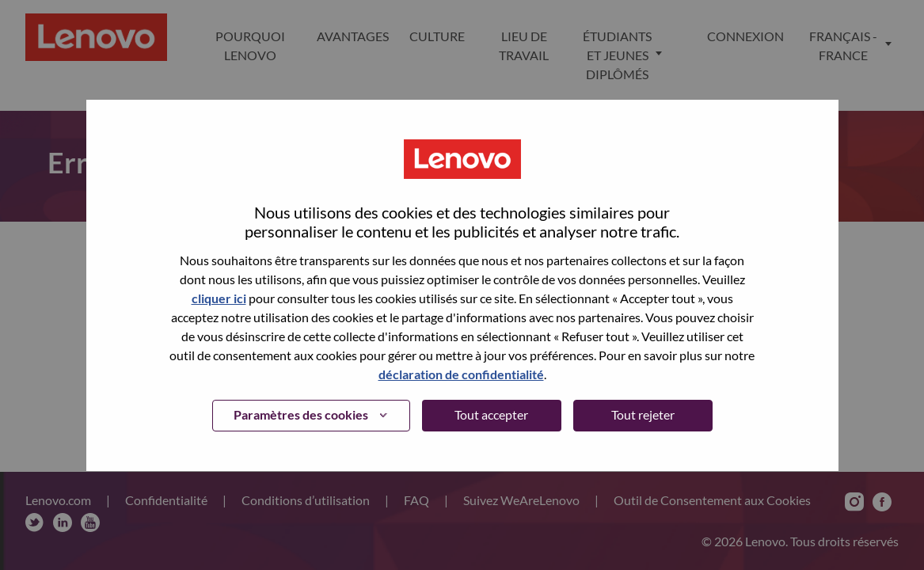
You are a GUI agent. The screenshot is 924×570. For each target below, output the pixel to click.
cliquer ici (219, 298)
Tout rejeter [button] (643, 414)
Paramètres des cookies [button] (301, 414)
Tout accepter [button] (491, 414)
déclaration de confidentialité (461, 374)
